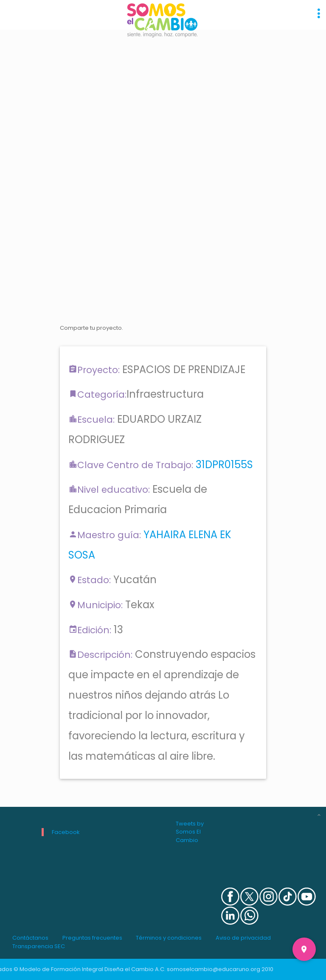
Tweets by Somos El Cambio (190, 832)
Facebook (66, 832)
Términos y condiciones (169, 938)
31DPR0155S (224, 465)
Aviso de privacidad (243, 938)
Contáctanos (30, 938)
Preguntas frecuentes (92, 938)
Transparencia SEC (39, 946)
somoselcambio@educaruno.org (214, 969)
